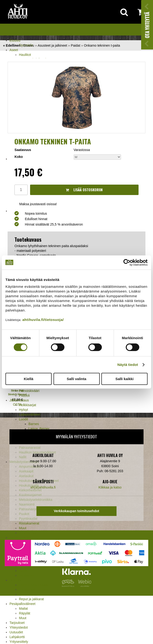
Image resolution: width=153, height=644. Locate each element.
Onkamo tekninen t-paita (102, 45)
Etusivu (15, 40)
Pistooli (24, 395)
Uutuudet (16, 632)
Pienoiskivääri (29, 391)
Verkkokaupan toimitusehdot (76, 511)
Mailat (23, 608)
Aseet (14, 50)
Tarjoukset (17, 623)
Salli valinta (77, 379)
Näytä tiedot (128, 365)
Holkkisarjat (27, 405)
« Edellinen (12, 45)
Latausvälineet (30, 414)
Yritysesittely (19, 642)
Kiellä (28, 379)
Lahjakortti (17, 637)
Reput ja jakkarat (31, 599)
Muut (23, 618)
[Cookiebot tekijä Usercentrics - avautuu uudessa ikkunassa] (127, 262)
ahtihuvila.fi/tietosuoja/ (43, 320)
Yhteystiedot (19, 627)
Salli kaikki (124, 379)
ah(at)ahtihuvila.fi (43, 487)
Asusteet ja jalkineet (52, 45)
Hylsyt (23, 410)
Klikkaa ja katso (110, 487)
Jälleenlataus (19, 400)
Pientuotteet (28, 594)
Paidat (76, 45)
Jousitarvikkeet (30, 533)
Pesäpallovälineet (22, 604)
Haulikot (25, 55)
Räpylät (25, 613)
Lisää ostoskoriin (84, 190)
